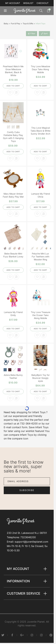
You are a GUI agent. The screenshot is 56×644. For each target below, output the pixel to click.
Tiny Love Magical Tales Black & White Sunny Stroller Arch (40, 131)
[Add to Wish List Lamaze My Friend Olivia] (37, 214)
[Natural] (37, 248)
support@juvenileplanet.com (31, 542)
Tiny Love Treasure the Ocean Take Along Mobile (41, 315)
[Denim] (5, 370)
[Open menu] (7, 11)
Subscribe (27, 490)
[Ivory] (15, 248)
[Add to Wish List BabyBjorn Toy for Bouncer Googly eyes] (37, 398)
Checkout (43, 3)
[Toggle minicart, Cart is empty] (47, 11)
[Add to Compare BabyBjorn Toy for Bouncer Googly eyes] (44, 398)
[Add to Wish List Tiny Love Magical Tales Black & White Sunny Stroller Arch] (37, 158)
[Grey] (5, 248)
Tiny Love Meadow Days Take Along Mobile (40, 69)
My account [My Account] (13, 3)
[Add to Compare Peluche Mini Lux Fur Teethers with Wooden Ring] (44, 277)
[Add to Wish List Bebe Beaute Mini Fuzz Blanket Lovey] (10, 277)
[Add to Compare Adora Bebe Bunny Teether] (16, 398)
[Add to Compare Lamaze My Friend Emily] (16, 335)
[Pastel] (45, 370)
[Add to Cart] (13, 86)
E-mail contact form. (16, 427)
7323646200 (28, 537)
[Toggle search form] (41, 11)
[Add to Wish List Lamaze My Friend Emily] (10, 335)
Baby (6, 24)
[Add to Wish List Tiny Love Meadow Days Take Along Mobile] (37, 92)
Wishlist (28, 3)
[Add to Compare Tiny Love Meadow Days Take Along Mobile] (44, 92)
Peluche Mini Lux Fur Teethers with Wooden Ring (41, 257)
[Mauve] (19, 248)
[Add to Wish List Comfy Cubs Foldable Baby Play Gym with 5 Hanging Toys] (10, 158)
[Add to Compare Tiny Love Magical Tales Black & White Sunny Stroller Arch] (44, 158)
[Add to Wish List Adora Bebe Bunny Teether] (10, 398)
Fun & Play (16, 24)
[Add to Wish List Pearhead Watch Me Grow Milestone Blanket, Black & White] (10, 92)
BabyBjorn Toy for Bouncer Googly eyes (41, 378)
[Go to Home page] (25, 11)
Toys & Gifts (28, 24)
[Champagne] (46, 248)
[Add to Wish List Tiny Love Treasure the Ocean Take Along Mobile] (37, 335)
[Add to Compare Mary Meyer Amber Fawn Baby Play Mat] (16, 214)
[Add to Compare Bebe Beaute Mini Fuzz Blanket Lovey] (16, 277)
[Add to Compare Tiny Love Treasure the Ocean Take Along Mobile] (44, 335)
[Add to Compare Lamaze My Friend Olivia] (44, 214)
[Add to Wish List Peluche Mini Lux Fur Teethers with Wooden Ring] (37, 277)
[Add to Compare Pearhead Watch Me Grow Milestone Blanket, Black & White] (16, 92)
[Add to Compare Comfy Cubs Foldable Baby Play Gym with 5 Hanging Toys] (16, 158)
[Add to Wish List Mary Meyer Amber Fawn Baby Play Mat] (10, 214)
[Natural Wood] (18, 127)
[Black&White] (36, 370)
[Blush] (19, 370)
